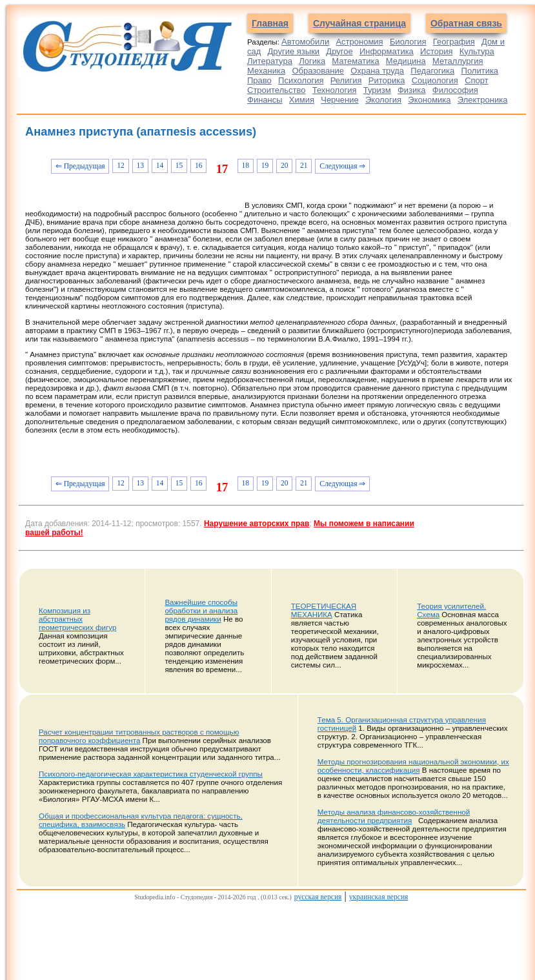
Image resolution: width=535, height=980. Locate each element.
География (454, 42)
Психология (301, 80)
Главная (270, 23)
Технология (335, 90)
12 (121, 166)
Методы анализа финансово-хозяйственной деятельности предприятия (394, 816)
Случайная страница (359, 23)
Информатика (387, 51)
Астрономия (359, 42)
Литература (270, 61)
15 (179, 166)
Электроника (483, 100)
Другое (339, 51)
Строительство (276, 90)
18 (246, 166)
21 (304, 166)
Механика (266, 71)
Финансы (265, 100)
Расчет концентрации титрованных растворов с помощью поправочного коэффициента (139, 736)
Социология (435, 80)
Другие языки (294, 51)
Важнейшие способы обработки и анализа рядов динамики (201, 610)
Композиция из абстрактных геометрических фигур (77, 619)
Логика (312, 61)
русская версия (318, 897)
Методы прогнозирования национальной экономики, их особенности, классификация (413, 766)
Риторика (387, 80)
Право (259, 80)
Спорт (477, 80)
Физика (412, 90)
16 (199, 166)
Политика (480, 71)
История (436, 51)
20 (285, 166)
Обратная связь (466, 23)
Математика (355, 61)
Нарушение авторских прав (257, 524)
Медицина (406, 61)
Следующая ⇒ (342, 166)
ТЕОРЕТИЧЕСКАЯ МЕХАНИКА (324, 610)
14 (160, 166)
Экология (383, 100)
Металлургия (458, 61)
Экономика (429, 100)
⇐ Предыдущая (80, 166)
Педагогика (432, 71)
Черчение (340, 100)
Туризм (377, 90)
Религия (346, 80)
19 (265, 166)
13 (140, 166)
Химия (302, 100)
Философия (455, 90)
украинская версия (379, 897)
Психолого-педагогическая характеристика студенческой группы (151, 774)
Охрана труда (377, 71)
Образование (318, 71)
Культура (477, 51)
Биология (408, 42)
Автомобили (305, 42)
